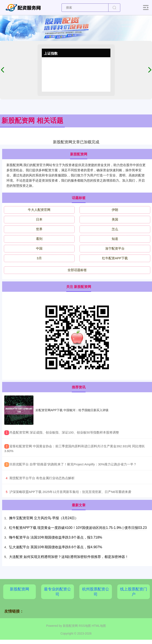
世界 (39, 229)
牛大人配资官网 (39, 210)
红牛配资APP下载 (115, 258)
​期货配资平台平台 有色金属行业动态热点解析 (42, 478)
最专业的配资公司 (57, 592)
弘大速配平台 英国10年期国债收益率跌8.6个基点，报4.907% (56, 547)
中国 (39, 248)
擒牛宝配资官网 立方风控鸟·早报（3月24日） (44, 518)
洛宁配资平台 (115, 248)
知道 (115, 239)
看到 (39, 239)
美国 (115, 219)
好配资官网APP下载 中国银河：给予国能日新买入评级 (72, 410)
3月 (39, 258)
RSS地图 (85, 626)
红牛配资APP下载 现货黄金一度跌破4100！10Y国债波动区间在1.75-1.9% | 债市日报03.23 (78, 528)
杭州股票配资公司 (96, 592)
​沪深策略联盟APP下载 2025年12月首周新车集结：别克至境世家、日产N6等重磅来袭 (70, 492)
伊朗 (115, 210)
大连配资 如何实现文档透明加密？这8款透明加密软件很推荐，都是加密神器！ (69, 557)
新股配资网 (20, 589)
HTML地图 (99, 626)
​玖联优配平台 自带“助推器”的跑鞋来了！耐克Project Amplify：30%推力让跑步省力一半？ (73, 464)
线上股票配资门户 (134, 592)
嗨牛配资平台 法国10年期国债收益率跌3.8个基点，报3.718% (56, 537)
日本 (39, 219)
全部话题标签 (77, 270)
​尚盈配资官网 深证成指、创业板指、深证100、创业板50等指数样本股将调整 (64, 432)
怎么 (115, 229)
